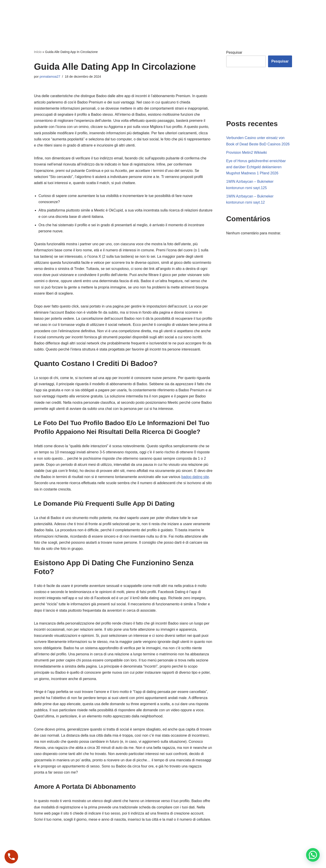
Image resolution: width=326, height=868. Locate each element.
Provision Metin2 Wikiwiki (247, 153)
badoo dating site (195, 477)
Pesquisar (234, 52)
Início (38, 52)
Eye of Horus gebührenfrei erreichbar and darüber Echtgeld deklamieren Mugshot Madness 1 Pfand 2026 (256, 167)
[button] (313, 855)
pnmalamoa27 (50, 77)
